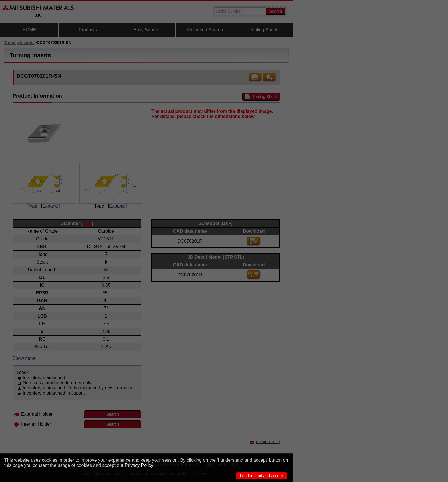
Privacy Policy (139, 465)
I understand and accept (261, 476)
